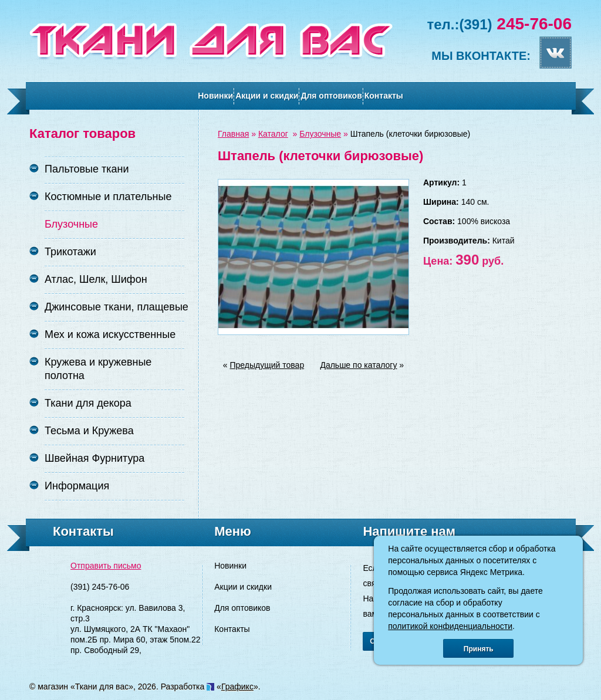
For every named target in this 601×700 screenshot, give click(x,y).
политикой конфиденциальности (450, 626)
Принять (479, 649)
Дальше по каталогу (358, 365)
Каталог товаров (82, 133)
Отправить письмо (106, 566)
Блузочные (320, 134)
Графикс (237, 687)
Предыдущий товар (267, 365)
